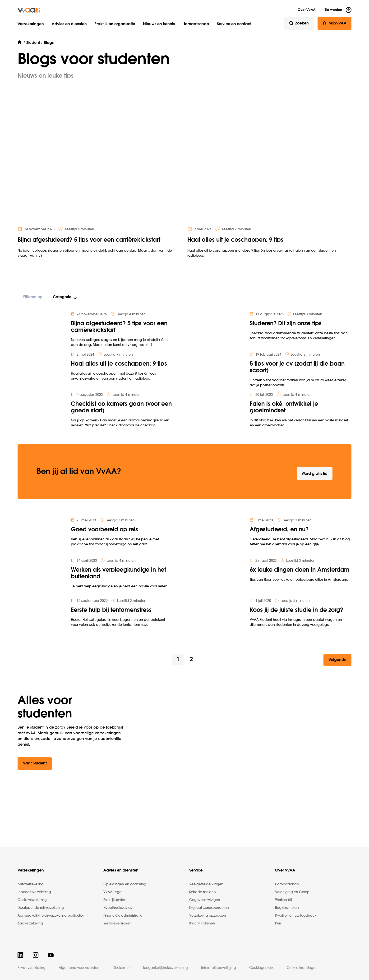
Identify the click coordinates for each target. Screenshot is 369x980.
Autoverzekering (31, 884)
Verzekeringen (31, 24)
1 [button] (178, 660)
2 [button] (191, 660)
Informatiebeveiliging (219, 968)
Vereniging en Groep (292, 892)
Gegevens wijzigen (205, 900)
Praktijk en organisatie (115, 24)
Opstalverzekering (32, 900)
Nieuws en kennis (159, 24)
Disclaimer (121, 968)
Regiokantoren (287, 908)
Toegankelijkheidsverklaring (165, 968)
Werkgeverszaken (118, 923)
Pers (278, 923)
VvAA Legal (113, 892)
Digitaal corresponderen (209, 908)
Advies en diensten (69, 24)
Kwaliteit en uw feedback (296, 916)
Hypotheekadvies (118, 908)
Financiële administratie (123, 916)
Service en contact (234, 24)
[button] (337, 660)
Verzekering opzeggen (208, 916)
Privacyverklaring (32, 968)
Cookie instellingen (302, 968)
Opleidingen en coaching (125, 884)
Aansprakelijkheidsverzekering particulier (51, 916)
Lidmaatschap (196, 24)
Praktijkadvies (114, 900)
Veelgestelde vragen (206, 884)
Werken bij (283, 900)
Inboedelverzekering (34, 892)
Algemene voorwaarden (79, 968)
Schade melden (203, 892)
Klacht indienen (202, 923)
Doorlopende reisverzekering (41, 908)
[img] (29, 10)
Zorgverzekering (30, 923)
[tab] (65, 299)
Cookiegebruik (261, 968)
